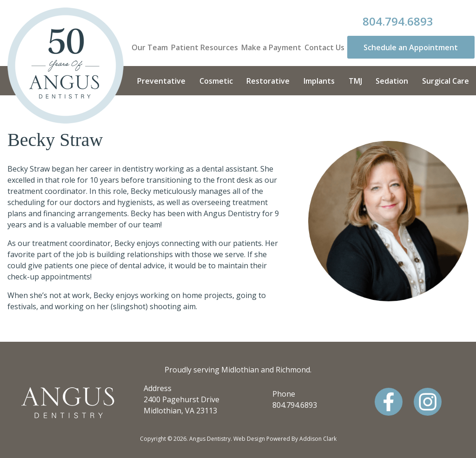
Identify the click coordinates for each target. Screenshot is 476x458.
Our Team (150, 47)
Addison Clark (318, 439)
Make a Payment (271, 47)
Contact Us (324, 47)
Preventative (161, 81)
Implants (319, 81)
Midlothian (240, 370)
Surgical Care (446, 81)
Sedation (392, 81)
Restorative (268, 81)
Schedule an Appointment (411, 47)
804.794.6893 (398, 21)
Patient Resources (205, 47)
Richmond (293, 370)
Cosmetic (216, 81)
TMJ (355, 81)
